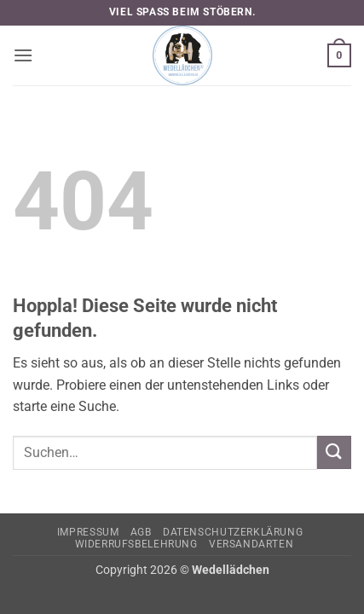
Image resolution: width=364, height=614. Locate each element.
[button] (23, 55)
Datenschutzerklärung (233, 532)
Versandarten (251, 544)
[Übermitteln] (334, 452)
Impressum (88, 532)
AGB (141, 532)
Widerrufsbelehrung (136, 544)
